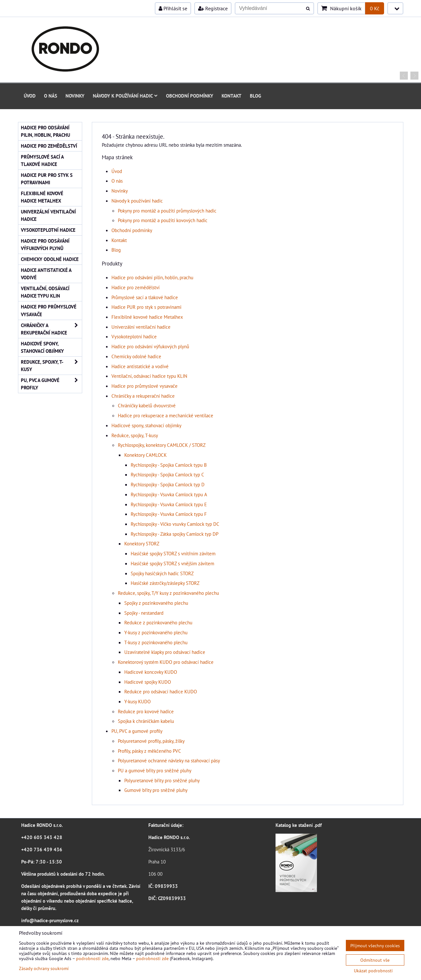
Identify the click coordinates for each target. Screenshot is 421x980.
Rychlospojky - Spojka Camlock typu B (169, 465)
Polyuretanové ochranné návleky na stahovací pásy (169, 760)
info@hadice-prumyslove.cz (50, 920)
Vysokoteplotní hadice (134, 336)
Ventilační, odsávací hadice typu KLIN (149, 376)
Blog (255, 96)
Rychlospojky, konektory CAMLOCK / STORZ (162, 445)
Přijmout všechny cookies (375, 945)
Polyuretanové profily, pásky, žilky (151, 741)
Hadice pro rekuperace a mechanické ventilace (166, 415)
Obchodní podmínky (190, 96)
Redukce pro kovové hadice (146, 711)
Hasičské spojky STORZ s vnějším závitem (172, 563)
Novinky (75, 96)
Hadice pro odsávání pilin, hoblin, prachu (152, 277)
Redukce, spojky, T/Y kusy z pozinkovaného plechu (168, 593)
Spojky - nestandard (144, 613)
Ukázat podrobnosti (373, 971)
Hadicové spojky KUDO (148, 682)
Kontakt (232, 96)
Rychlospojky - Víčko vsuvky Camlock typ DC (175, 524)
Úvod (30, 96)
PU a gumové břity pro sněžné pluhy (155, 770)
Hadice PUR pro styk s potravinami (146, 307)
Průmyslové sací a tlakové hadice (145, 297)
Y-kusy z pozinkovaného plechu (156, 632)
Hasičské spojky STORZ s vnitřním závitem (173, 553)
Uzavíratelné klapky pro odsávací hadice (165, 652)
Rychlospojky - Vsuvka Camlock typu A (169, 494)
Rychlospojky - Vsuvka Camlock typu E (169, 504)
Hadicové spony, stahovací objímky (146, 425)
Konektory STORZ (142, 543)
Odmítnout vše (375, 960)
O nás (51, 96)
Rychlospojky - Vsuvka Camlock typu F (169, 514)
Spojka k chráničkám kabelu (146, 721)
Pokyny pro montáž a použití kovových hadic (163, 220)
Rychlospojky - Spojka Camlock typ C (167, 474)
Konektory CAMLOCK (145, 455)
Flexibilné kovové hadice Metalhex (147, 317)
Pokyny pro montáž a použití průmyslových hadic (167, 211)
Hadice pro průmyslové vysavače (145, 386)
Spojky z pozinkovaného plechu (156, 603)
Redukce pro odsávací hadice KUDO (161, 691)
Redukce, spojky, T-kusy (135, 435)
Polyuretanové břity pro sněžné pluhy (162, 780)
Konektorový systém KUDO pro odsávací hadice (166, 662)
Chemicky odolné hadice (136, 356)
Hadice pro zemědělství (136, 287)
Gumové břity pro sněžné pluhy (156, 790)
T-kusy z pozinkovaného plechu (156, 642)
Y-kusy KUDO (137, 701)
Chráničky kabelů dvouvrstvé (147, 405)
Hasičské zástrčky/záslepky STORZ (165, 583)
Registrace (213, 8)
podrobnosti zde (92, 958)
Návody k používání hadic (125, 96)
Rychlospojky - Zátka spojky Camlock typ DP (175, 534)
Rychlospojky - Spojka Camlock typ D (168, 484)
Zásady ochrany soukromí (44, 968)
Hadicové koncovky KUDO (151, 672)
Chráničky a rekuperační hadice (143, 396)
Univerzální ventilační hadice (141, 327)
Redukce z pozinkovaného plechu (158, 622)
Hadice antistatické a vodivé (140, 366)
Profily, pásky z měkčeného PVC (149, 751)
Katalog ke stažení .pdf (299, 825)
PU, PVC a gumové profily (137, 731)
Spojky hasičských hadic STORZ (162, 573)
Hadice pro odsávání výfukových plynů (150, 346)
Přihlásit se (173, 8)
